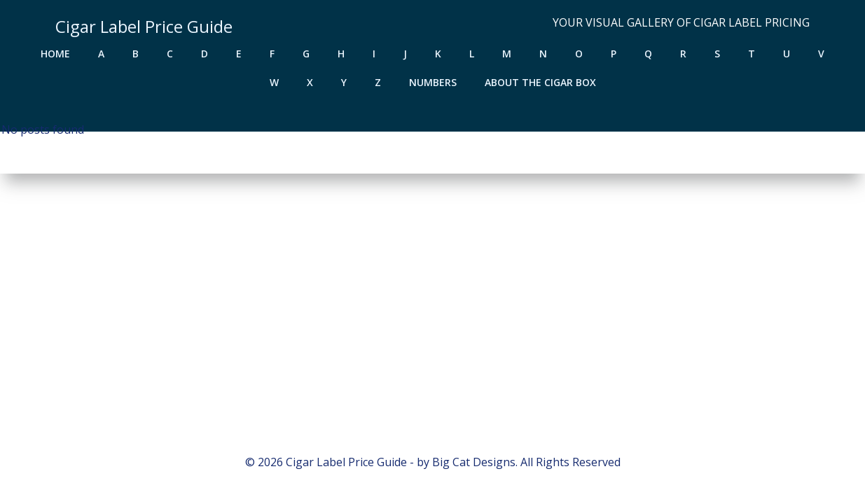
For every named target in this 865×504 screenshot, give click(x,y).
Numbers (433, 82)
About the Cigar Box (540, 82)
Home (55, 54)
